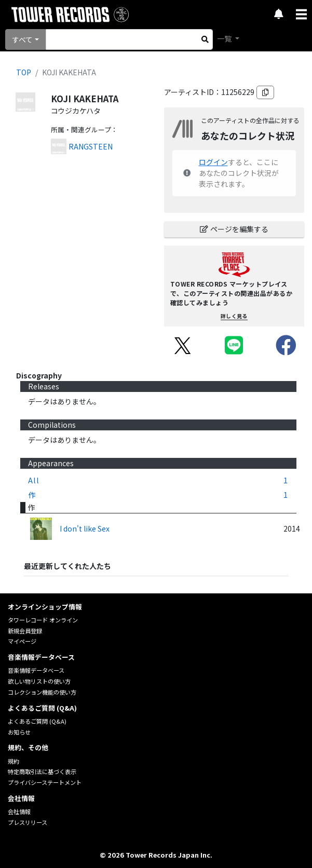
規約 (13, 761)
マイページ (22, 641)
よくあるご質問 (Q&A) (37, 721)
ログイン (213, 162)
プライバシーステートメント (45, 782)
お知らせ (19, 732)
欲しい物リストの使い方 (39, 681)
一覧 (225, 38)
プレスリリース (28, 822)
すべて (22, 39)
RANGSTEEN (91, 146)
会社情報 (19, 811)
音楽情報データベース (36, 670)
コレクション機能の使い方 (42, 692)
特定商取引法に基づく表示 (42, 771)
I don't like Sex (85, 528)
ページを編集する (234, 229)
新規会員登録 (25, 631)
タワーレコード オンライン (43, 620)
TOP (24, 72)
